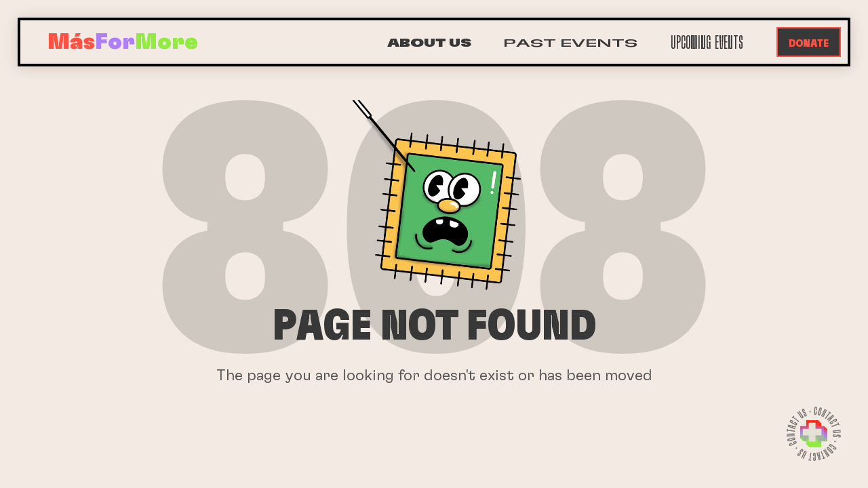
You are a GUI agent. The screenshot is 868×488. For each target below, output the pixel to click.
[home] (123, 42)
